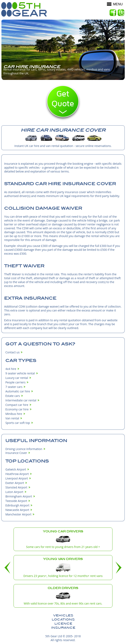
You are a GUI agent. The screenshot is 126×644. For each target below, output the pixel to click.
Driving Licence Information (24, 449)
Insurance (63, 628)
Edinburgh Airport (17, 505)
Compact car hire (17, 405)
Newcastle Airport (17, 510)
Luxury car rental (17, 378)
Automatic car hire (18, 391)
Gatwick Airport (16, 469)
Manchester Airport (18, 514)
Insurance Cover (16, 453)
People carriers (15, 382)
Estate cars (13, 396)
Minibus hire (14, 414)
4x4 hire (11, 369)
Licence (63, 624)
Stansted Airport (16, 487)
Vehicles (63, 615)
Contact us (12, 352)
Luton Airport (14, 492)
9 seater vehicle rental (20, 373)
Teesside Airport (16, 501)
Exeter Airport (15, 483)
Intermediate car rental (21, 400)
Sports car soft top (18, 423)
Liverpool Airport (17, 478)
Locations (63, 619)
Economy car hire (17, 409)
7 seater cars (14, 387)
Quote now (63, 103)
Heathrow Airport (17, 474)
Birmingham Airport (19, 496)
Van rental (12, 418)
